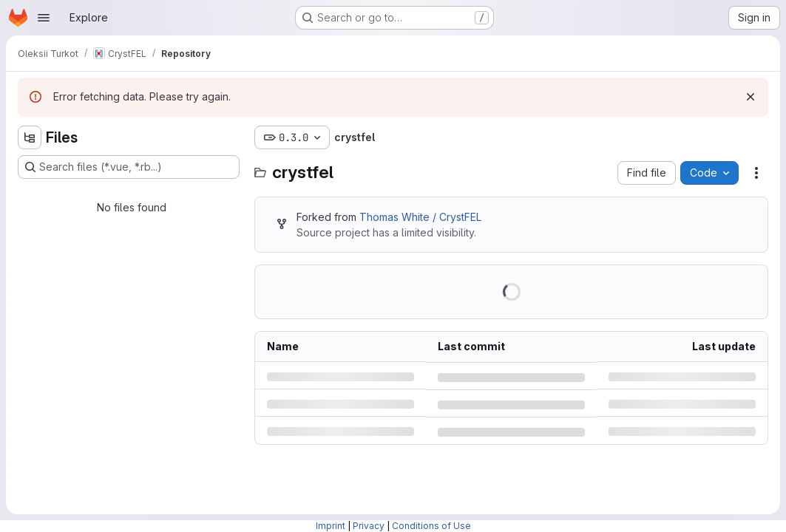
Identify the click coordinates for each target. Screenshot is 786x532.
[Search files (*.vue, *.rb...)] (129, 167)
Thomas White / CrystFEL (420, 217)
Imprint (331, 526)
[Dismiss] (751, 97)
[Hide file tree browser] (30, 137)
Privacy (369, 526)
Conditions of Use (431, 526)
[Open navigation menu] (44, 18)
